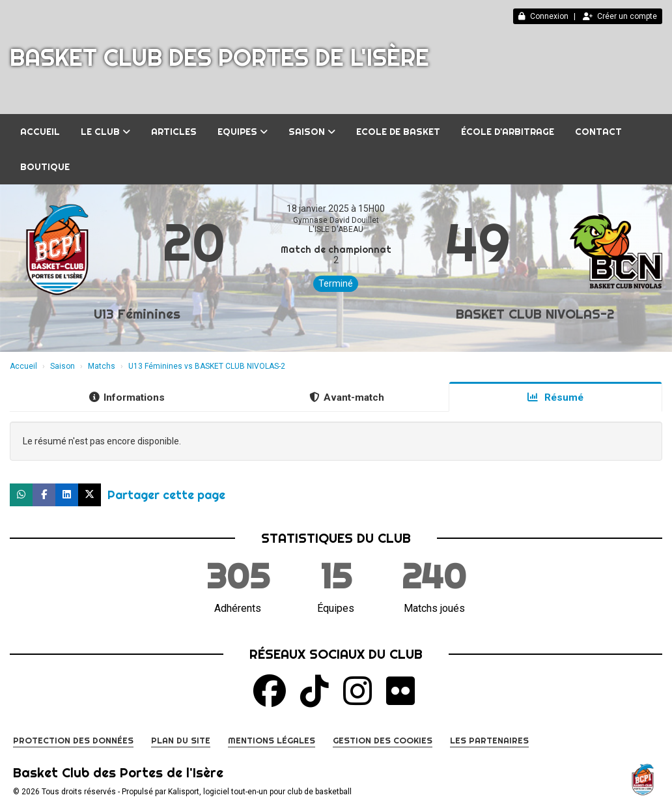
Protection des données (73, 740)
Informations (127, 397)
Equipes (243, 132)
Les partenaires (489, 740)
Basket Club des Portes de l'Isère (219, 57)
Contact (598, 132)
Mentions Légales (272, 740)
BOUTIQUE (45, 167)
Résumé (555, 397)
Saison (312, 132)
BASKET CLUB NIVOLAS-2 (535, 314)
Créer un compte (620, 16)
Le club (105, 132)
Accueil (40, 132)
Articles (174, 132)
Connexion (543, 16)
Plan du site (181, 740)
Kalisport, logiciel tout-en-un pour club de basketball (260, 792)
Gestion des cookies (383, 740)
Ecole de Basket (398, 132)
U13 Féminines (137, 314)
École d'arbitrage (508, 132)
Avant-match (347, 397)
